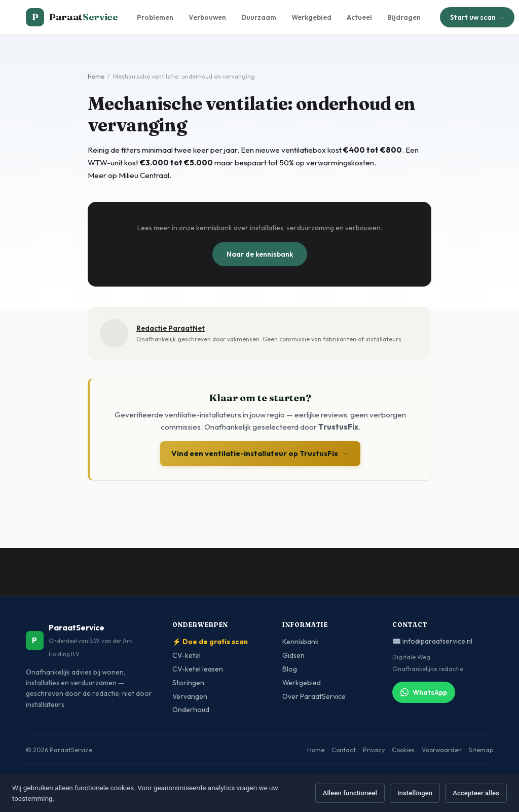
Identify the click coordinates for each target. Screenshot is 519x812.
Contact (344, 750)
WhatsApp (424, 692)
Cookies (403, 750)
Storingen (188, 683)
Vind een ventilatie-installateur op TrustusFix (261, 453)
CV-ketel (187, 655)
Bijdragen (404, 17)
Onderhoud (191, 710)
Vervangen (190, 696)
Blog (290, 669)
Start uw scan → (477, 17)
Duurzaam (259, 17)
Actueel (359, 17)
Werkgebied (311, 17)
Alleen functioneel (350, 793)
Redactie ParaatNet (171, 328)
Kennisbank (301, 642)
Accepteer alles (476, 793)
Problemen (155, 17)
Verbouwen (207, 17)
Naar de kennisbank (260, 254)
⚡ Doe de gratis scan (210, 642)
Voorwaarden (442, 750)
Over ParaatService (314, 696)
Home (96, 76)
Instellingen (415, 793)
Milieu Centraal (144, 175)
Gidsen (293, 655)
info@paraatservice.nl (437, 641)
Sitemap (481, 750)
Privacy (374, 750)
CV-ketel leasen (198, 669)
